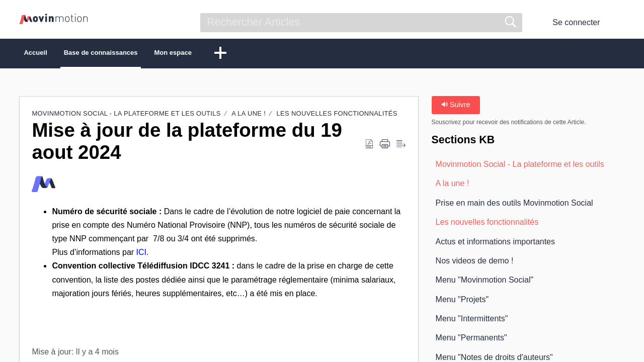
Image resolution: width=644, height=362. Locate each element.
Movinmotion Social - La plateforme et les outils (126, 116)
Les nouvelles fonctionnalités (337, 116)
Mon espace (250, 54)
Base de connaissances (146, 54)
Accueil (51, 54)
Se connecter (576, 22)
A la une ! (249, 116)
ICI (141, 255)
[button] (619, 23)
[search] (361, 23)
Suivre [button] (456, 107)
